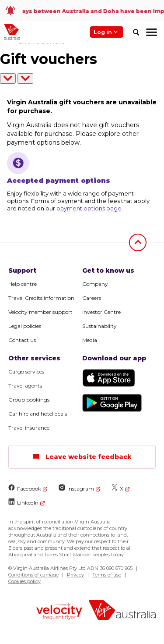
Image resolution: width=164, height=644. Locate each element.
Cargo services (26, 372)
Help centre (23, 284)
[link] (82, 11)
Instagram (76, 488)
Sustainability (99, 326)
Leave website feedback (82, 457)
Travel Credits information (41, 298)
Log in (106, 32)
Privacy (75, 575)
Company (95, 284)
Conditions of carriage (33, 575)
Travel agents (25, 386)
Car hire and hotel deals (38, 414)
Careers (92, 298)
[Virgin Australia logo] (122, 611)
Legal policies (25, 326)
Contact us (22, 340)
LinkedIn (23, 502)
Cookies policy (24, 581)
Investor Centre (101, 312)
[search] (136, 32)
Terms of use (107, 575)
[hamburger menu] (152, 32)
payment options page (89, 208)
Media (90, 340)
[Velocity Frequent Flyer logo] (59, 613)
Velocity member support (40, 312)
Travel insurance (29, 428)
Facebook (25, 488)
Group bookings (29, 400)
